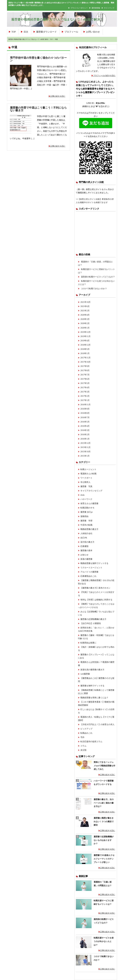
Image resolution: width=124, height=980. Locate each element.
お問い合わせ (93, 32)
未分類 (83, 750)
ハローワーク (86, 499)
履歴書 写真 (86, 486)
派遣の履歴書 (86, 559)
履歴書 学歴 (86, 521)
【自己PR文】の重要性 (91, 623)
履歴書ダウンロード (46, 32)
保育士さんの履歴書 (89, 503)
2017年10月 (85, 362)
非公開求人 (85, 482)
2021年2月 (85, 311)
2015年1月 (85, 456)
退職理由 (84, 516)
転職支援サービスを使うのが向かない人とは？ (104, 941)
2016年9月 (85, 409)
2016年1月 (85, 439)
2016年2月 (85, 434)
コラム (83, 746)
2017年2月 (85, 396)
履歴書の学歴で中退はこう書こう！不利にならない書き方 (38, 109)
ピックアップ (86, 729)
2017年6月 (85, 379)
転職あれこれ (86, 733)
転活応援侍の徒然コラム (91, 742)
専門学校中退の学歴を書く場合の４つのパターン (38, 59)
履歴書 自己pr (87, 512)
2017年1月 (85, 400)
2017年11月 (85, 358)
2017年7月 (85, 375)
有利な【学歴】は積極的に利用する (96, 600)
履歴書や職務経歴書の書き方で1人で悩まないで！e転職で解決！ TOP (31, 39)
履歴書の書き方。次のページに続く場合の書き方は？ (104, 803)
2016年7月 (85, 417)
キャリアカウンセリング (91, 491)
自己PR (84, 538)
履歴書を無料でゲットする (92, 686)
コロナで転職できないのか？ (94, 289)
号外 (82, 737)
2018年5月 (85, 349)
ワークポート (86, 478)
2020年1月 (85, 328)
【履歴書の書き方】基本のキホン (95, 588)
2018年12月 (85, 345)
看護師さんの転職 (88, 474)
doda (82, 495)
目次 (26, 32)
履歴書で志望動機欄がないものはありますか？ (104, 840)
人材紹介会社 (86, 533)
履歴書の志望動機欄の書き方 (93, 619)
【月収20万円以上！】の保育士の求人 (97, 724)
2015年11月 (85, 447)
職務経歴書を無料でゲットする (94, 563)
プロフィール (71, 32)
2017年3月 (85, 392)
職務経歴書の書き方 (89, 529)
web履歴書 (85, 674)
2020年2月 (85, 323)
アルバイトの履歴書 (89, 572)
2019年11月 (85, 336)
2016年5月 (85, 422)
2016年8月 (85, 413)
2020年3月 (85, 319)
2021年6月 (85, 306)
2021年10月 (85, 302)
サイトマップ (109, 8)
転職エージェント (88, 469)
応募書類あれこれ (88, 576)
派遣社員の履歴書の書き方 (92, 670)
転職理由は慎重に (88, 643)
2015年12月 (85, 443)
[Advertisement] (96, 232)
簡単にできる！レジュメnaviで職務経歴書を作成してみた (104, 766)
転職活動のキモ (87, 508)
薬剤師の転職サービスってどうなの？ (98, 277)
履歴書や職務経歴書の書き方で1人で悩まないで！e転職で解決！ (57, 19)
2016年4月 (85, 426)
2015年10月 (85, 452)
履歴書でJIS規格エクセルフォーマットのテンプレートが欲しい (104, 859)
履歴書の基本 (86, 550)
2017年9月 (85, 366)
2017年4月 (85, 387)
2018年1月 (85, 353)
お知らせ (84, 555)
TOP (14, 32)
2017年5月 (85, 383)
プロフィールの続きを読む (104, 76)
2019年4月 (85, 341)
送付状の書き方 (87, 542)
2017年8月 (85, 370)
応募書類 (84, 546)
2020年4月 (85, 315)
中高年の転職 (86, 525)
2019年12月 (85, 332)
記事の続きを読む (58, 96)
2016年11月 (85, 405)
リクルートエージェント (91, 568)
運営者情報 (96, 8)
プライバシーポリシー (79, 8)
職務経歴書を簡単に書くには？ (94, 698)
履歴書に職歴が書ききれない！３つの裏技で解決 (104, 822)
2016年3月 (85, 430)
